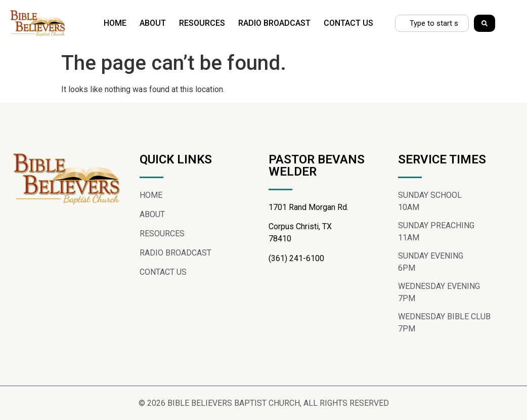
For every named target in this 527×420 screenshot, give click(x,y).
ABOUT (153, 23)
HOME (115, 23)
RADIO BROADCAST (274, 23)
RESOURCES (202, 23)
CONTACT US (348, 23)
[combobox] (432, 23)
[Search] (485, 23)
